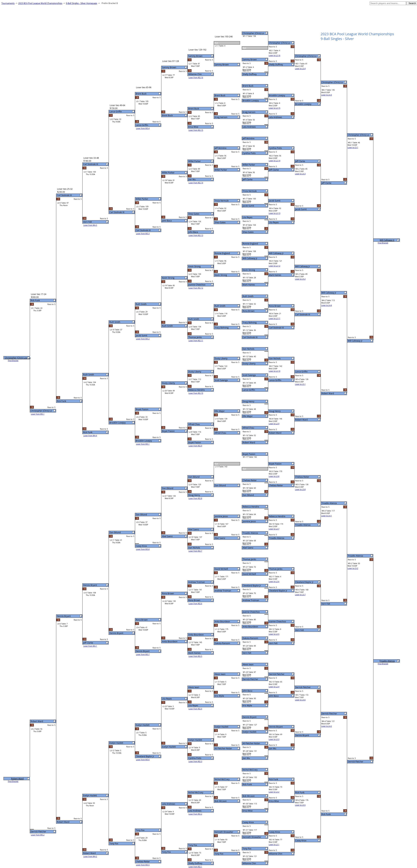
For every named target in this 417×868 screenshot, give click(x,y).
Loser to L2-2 (274, 792)
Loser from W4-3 (90, 225)
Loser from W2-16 (196, 78)
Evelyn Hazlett (249, 732)
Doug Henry (249, 401)
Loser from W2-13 (196, 235)
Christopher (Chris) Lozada (18, 358)
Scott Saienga (249, 375)
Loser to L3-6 (300, 700)
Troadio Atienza (250, 533)
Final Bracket (383, 243)
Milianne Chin (249, 863)
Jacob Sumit (248, 206)
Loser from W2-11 (196, 341)
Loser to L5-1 (353, 147)
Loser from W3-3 (143, 234)
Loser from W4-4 (90, 436)
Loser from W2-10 (196, 393)
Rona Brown (249, 311)
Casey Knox (248, 822)
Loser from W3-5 (143, 865)
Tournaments (8, 3)
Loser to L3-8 (300, 489)
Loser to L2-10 (275, 371)
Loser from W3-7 (143, 654)
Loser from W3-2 (143, 339)
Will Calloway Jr (250, 258)
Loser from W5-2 (38, 835)
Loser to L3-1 (300, 384)
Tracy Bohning (250, 323)
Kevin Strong (249, 270)
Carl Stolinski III (250, 337)
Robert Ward (249, 443)
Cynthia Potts (249, 153)
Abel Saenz (248, 548)
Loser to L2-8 (274, 476)
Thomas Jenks (249, 559)
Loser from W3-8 (143, 549)
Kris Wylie (247, 706)
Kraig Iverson (249, 112)
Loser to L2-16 (275, 55)
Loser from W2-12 (196, 288)
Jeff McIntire (249, 138)
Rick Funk (247, 784)
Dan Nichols (249, 349)
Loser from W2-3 (195, 761)
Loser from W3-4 (143, 128)
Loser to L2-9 (274, 424)
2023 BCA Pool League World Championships (40, 3)
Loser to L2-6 (274, 581)
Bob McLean (249, 796)
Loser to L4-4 (327, 305)
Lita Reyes (248, 217)
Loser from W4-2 (90, 856)
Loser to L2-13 (275, 213)
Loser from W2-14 (196, 183)
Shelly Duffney (250, 74)
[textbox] (388, 3)
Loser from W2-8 (195, 498)
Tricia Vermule (250, 191)
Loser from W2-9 (195, 446)
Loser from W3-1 (143, 444)
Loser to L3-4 (300, 69)
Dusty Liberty (249, 364)
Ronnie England (250, 244)
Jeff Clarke (248, 179)
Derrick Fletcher (250, 679)
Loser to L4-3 (327, 95)
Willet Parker (249, 165)
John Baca (247, 691)
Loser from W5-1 (38, 414)
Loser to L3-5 (300, 805)
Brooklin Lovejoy (251, 101)
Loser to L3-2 (300, 279)
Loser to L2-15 (275, 108)
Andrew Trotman (251, 600)
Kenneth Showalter (252, 837)
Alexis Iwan (248, 665)
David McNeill (249, 574)
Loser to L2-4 (274, 687)
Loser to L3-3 (300, 174)
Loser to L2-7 (274, 529)
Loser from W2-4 (195, 709)
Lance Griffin (249, 390)
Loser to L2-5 (274, 634)
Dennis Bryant (250, 717)
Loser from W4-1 (90, 646)
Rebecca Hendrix (251, 507)
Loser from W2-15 (196, 130)
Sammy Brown (250, 60)
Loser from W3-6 (143, 760)
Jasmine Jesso (249, 521)
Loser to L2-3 (274, 739)
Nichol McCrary (250, 770)
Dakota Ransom (250, 638)
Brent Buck (248, 86)
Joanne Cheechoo (251, 612)
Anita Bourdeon (250, 627)
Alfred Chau (248, 428)
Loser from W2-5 (195, 656)
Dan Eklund (248, 495)
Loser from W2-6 (195, 604)
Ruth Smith (248, 296)
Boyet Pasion (249, 454)
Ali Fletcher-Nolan (251, 743)
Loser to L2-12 (275, 266)
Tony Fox (247, 849)
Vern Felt (247, 653)
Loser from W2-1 (195, 867)
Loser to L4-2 (327, 726)
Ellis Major (248, 416)
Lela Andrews (249, 127)
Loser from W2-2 (195, 814)
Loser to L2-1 (274, 845)
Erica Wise (248, 811)
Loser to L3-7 (300, 595)
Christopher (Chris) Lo (253, 33)
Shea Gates (248, 232)
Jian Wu (246, 758)
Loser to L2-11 (275, 318)
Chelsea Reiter (250, 480)
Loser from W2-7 (195, 551)
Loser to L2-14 (275, 161)
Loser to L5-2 (353, 568)
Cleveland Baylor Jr (252, 586)
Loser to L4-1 (327, 516)
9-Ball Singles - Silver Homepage (81, 3)
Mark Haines (249, 285)
